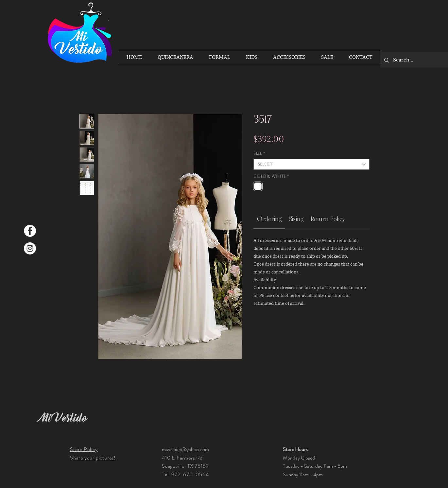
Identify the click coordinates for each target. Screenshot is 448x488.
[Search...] (417, 60)
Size (259, 153)
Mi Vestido (63, 418)
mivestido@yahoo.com (185, 449)
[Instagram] (30, 248)
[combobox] (311, 164)
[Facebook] (30, 231)
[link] (269, 219)
